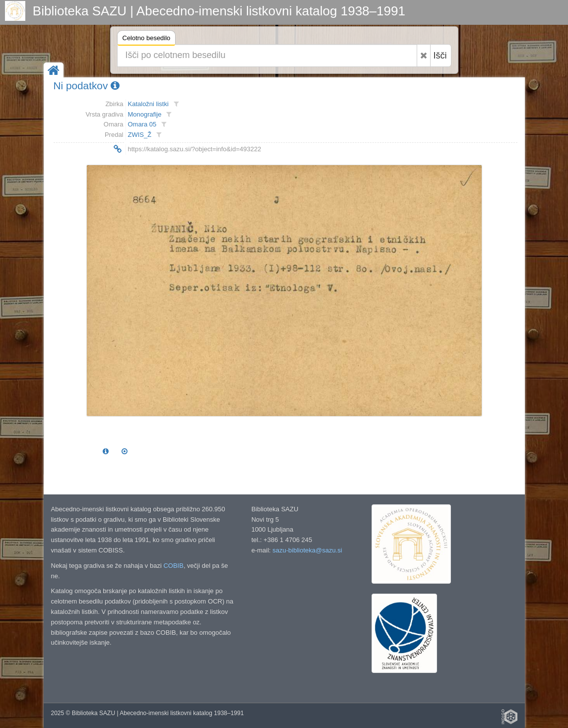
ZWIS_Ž (140, 135)
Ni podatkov (87, 86)
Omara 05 (142, 124)
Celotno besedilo (147, 39)
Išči (440, 56)
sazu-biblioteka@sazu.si (307, 550)
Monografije (145, 114)
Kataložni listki (148, 104)
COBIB (173, 566)
